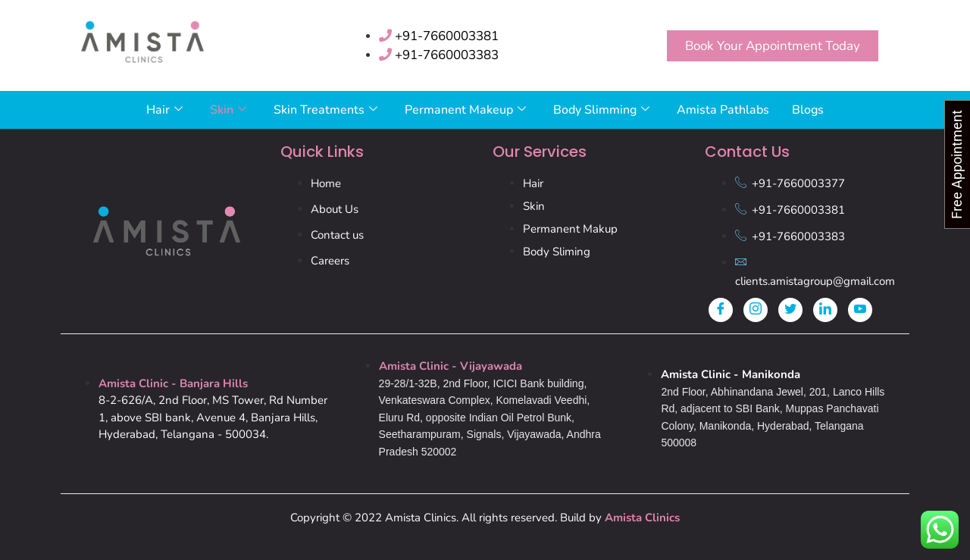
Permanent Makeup (465, 110)
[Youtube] (860, 310)
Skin (228, 110)
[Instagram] (756, 310)
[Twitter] (790, 310)
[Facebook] (721, 310)
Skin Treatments (325, 110)
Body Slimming (601, 110)
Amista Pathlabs (723, 110)
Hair (164, 110)
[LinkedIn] (825, 310)
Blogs (808, 110)
